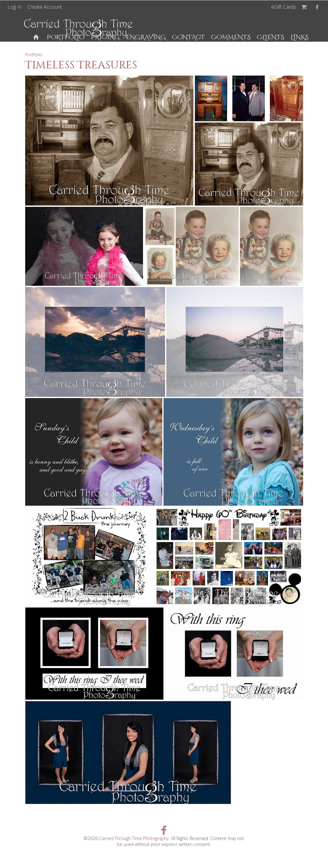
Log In (14, 7)
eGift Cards (284, 7)
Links (299, 37)
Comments (231, 37)
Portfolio (66, 37)
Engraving (146, 37)
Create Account (45, 7)
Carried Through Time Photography (134, 838)
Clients (270, 37)
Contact (188, 37)
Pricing (105, 37)
